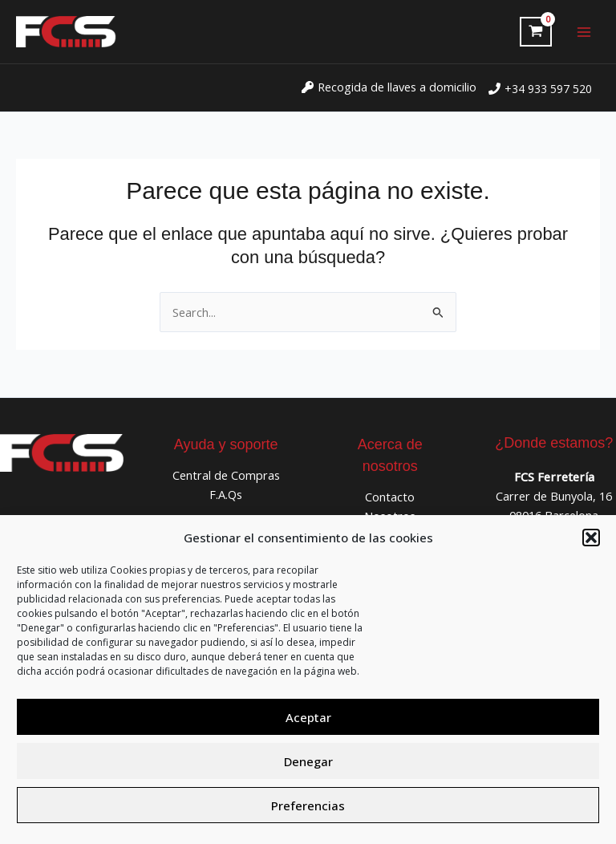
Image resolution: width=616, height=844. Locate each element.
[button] (591, 538)
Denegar (308, 761)
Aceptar (308, 717)
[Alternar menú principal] (584, 31)
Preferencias (308, 805)
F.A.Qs (226, 494)
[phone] (540, 89)
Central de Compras (226, 475)
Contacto (390, 497)
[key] (389, 87)
